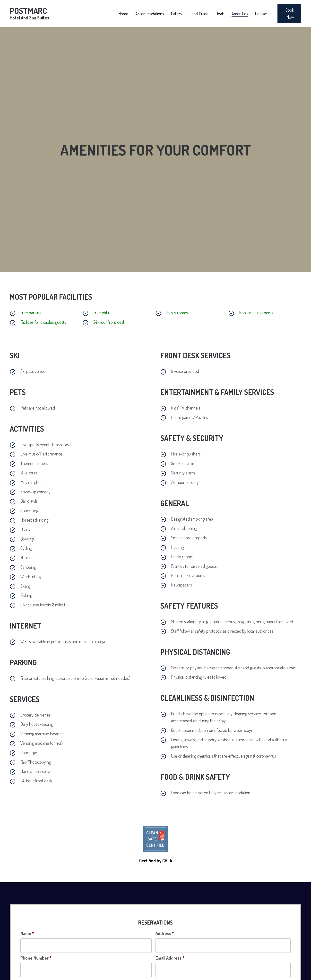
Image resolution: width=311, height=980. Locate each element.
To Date (164, 972)
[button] (289, 14)
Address (165, 926)
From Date (31, 972)
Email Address (170, 949)
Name (27, 926)
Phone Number (36, 949)
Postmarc (29, 13)
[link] (123, 13)
